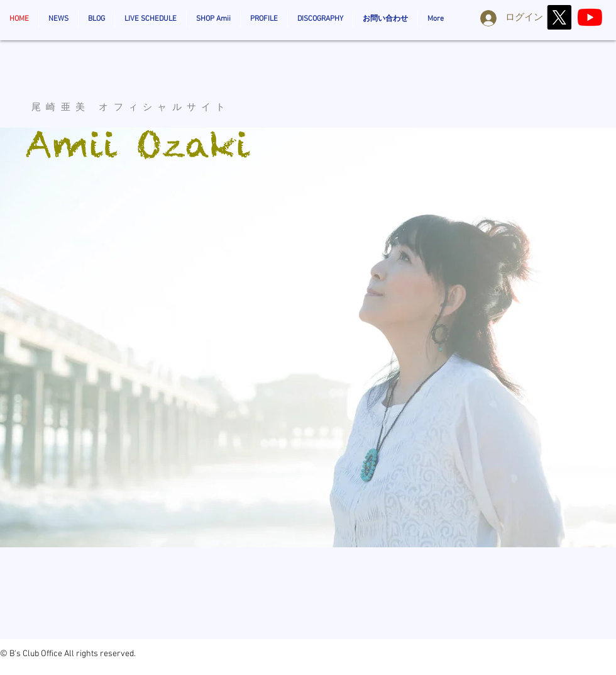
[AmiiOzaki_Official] (590, 17)
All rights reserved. (100, 654)
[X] (559, 17)
